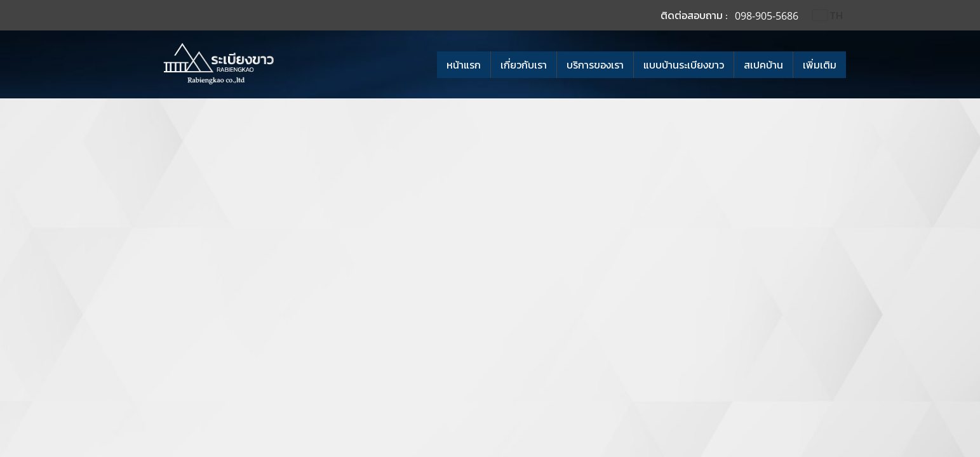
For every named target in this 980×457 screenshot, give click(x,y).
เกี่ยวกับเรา (524, 65)
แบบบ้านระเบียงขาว (684, 65)
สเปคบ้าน (763, 65)
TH (828, 15)
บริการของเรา (595, 65)
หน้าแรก (464, 65)
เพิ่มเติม (820, 65)
